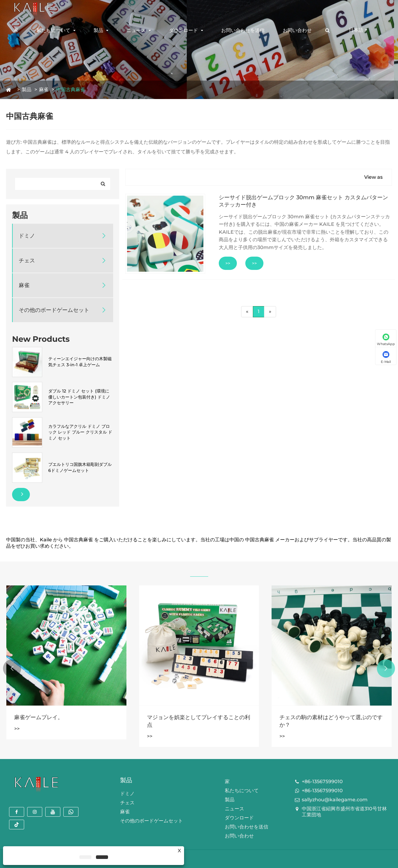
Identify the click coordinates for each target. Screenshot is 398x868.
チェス (27, 261)
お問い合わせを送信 (243, 30)
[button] (386, 668)
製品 (98, 30)
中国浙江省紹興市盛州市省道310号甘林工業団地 (344, 812)
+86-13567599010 (322, 782)
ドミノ (27, 236)
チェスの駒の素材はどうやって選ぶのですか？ (331, 721)
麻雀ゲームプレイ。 (39, 717)
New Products (41, 339)
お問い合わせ (297, 30)
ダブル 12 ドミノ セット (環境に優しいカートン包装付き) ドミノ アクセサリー (79, 397)
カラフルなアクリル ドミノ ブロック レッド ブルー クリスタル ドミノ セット (80, 432)
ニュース (136, 30)
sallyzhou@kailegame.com (335, 800)
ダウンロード (183, 30)
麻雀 (44, 90)
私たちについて (53, 30)
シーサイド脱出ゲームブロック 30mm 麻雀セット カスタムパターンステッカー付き (303, 201)
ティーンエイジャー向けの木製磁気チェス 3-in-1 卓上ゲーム (80, 362)
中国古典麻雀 (71, 90)
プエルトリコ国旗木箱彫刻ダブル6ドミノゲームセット (80, 467)
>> (228, 263)
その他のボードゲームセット (54, 310)
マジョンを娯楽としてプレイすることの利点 (199, 721)
